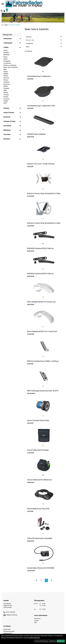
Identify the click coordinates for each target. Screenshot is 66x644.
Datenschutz (7, 629)
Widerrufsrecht (8, 633)
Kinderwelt (7, 117)
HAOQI (6, 76)
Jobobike (6, 82)
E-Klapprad (7, 61)
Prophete (6, 88)
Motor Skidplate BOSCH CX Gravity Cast (41, 302)
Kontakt (36, 621)
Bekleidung (7, 130)
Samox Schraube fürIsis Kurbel (38, 420)
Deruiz (5, 57)
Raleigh (6, 93)
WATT (5, 103)
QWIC (5, 90)
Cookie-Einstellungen (42, 641)
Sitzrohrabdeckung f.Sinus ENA (38, 509)
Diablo (5, 59)
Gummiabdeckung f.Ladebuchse (39, 76)
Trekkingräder (8, 43)
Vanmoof (6, 99)
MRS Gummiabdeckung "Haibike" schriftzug (43, 361)
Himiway (6, 78)
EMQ (5, 69)
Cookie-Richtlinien (34, 638)
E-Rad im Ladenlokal (10, 65)
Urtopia (6, 97)
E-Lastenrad (7, 63)
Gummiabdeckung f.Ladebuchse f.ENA (41, 106)
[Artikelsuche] (2, 11)
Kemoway (7, 84)
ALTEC (5, 51)
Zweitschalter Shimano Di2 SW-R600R (41, 568)
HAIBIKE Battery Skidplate (36, 134)
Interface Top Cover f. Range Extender (41, 164)
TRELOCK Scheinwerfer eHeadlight (40, 538)
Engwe (6, 72)
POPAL (6, 86)
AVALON (6, 53)
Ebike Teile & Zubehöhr (15, 25)
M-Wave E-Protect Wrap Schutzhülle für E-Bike (44, 193)
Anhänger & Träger (9, 121)
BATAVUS (6, 55)
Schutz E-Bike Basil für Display (38, 450)
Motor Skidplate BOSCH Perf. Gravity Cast (42, 331)
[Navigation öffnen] (3, 4)
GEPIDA (6, 74)
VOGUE (6, 101)
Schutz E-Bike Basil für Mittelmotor (40, 480)
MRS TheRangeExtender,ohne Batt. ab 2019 (43, 391)
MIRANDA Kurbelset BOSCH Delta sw (40, 248)
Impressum (37, 619)
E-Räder (6, 25)
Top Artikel (7, 134)
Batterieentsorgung (9, 631)
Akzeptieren (61, 641)
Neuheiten (7, 139)
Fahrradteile (7, 126)
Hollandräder (8, 39)
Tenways (6, 95)
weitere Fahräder (9, 113)
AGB (35, 623)
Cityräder (6, 108)
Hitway (6, 80)
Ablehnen (53, 641)
